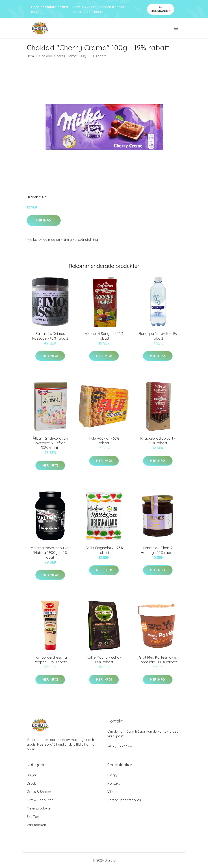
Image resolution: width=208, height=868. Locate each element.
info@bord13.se (120, 746)
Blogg (112, 775)
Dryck (31, 783)
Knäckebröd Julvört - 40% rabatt (158, 441)
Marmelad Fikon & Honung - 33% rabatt (158, 550)
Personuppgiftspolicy (124, 800)
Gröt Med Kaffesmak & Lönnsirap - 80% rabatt (158, 660)
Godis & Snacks (39, 792)
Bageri (32, 775)
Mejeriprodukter (39, 808)
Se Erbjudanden (161, 9)
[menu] (176, 28)
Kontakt (114, 783)
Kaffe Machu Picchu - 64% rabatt (104, 660)
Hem (30, 56)
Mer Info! (44, 220)
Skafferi (33, 817)
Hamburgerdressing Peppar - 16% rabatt (50, 660)
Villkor (112, 792)
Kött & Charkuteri (40, 800)
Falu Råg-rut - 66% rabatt (104, 441)
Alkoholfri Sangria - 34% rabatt (104, 336)
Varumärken (36, 825)
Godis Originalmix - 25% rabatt (104, 550)
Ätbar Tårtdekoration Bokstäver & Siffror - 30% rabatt (50, 443)
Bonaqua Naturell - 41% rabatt (158, 336)
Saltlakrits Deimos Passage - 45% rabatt (50, 336)
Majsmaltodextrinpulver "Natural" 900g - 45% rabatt (50, 553)
